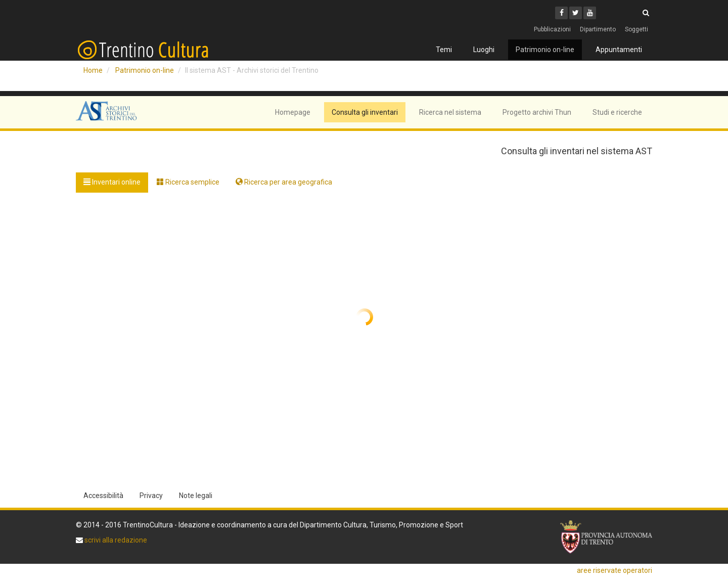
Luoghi (484, 50)
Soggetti (636, 29)
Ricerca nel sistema (450, 112)
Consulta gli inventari (365, 112)
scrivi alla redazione (115, 540)
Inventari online (112, 182)
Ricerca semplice (188, 182)
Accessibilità (103, 496)
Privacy (151, 496)
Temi (444, 50)
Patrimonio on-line (545, 50)
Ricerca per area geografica (284, 182)
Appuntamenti (619, 50)
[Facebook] (561, 13)
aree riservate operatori (615, 570)
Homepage (293, 112)
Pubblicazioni (552, 29)
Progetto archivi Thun (537, 112)
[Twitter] (576, 13)
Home (93, 70)
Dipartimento (598, 29)
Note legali (196, 496)
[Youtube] (590, 13)
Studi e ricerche (617, 112)
